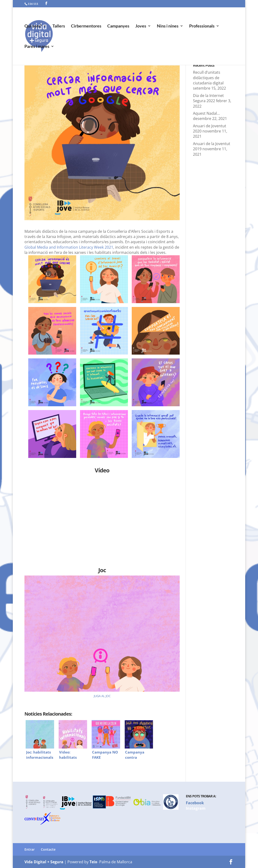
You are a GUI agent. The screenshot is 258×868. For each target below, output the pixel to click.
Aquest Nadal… (206, 113)
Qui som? (33, 26)
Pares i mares (37, 47)
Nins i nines (168, 26)
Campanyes (118, 26)
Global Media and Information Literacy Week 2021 (69, 247)
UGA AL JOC (103, 696)
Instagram (196, 808)
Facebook (195, 803)
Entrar (30, 849)
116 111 (33, 4)
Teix (93, 862)
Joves (141, 26)
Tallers (59, 26)
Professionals (202, 26)
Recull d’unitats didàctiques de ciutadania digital (208, 78)
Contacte (48, 849)
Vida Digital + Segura (44, 862)
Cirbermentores (86, 26)
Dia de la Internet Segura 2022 (208, 98)
